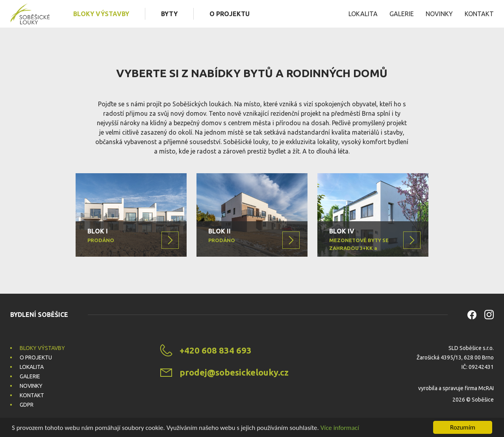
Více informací (340, 428)
